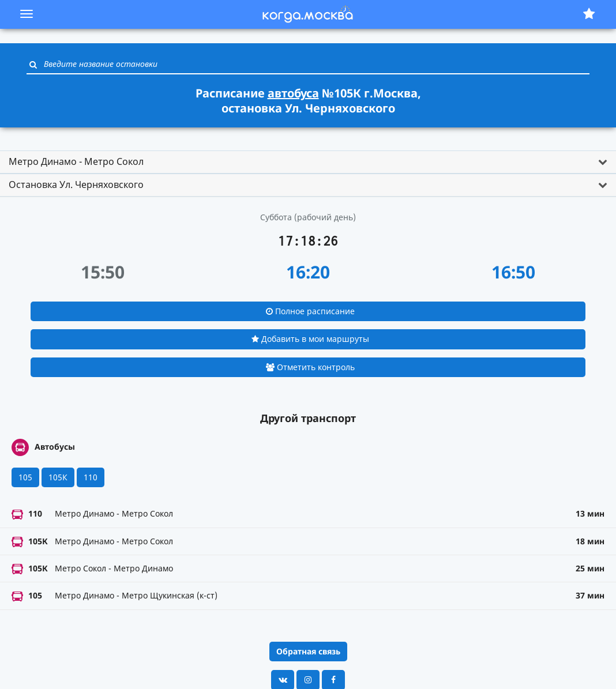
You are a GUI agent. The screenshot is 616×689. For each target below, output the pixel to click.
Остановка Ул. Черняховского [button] (76, 185)
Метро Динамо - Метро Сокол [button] (76, 161)
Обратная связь (308, 651)
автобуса (293, 93)
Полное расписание (310, 311)
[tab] (308, 162)
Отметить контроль (310, 367)
